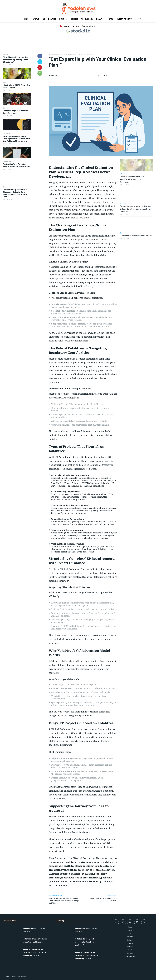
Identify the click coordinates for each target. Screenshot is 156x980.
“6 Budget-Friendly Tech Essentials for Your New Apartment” (84, 942)
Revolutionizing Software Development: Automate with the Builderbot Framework (16, 138)
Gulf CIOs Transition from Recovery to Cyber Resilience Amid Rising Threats (34, 952)
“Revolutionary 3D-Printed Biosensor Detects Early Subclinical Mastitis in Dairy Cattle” (15, 193)
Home (27, 19)
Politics (52, 19)
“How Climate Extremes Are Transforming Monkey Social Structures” (16, 59)
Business (63, 19)
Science (74, 19)
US (44, 19)
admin (54, 75)
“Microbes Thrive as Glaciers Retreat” (136, 236)
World (36, 19)
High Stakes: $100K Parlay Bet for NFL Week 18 (16, 86)
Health (100, 19)
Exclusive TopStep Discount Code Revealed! (16, 112)
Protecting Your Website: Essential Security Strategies (16, 165)
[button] (140, 19)
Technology (87, 19)
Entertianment (124, 19)
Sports (110, 19)
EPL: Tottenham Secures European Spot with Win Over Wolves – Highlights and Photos (65, 901)
